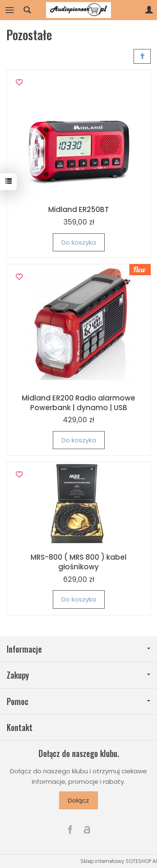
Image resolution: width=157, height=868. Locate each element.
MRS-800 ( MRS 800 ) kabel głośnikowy (78, 562)
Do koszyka (79, 242)
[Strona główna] (79, 10)
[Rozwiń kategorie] (10, 10)
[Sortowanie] (142, 56)
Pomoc (78, 701)
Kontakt (20, 727)
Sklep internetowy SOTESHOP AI (119, 861)
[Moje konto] (149, 10)
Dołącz (78, 800)
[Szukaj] (27, 10)
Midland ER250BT (78, 209)
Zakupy (78, 675)
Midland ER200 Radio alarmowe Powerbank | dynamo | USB (78, 403)
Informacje (78, 649)
